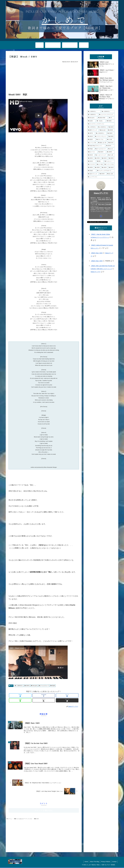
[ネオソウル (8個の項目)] (101, 140)
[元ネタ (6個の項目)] (111, 149)
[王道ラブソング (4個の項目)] (93, 174)
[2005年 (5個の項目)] (91, 158)
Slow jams (34, 686)
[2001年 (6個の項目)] (91, 155)
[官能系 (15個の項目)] (110, 121)
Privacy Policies (106, 862)
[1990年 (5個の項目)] (111, 158)
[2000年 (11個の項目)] (111, 130)
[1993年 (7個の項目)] (110, 146)
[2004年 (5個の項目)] (92, 161)
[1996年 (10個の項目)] (111, 133)
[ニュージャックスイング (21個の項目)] (106, 115)
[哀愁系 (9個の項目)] (91, 140)
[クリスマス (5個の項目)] (91, 164)
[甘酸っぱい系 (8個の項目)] (102, 143)
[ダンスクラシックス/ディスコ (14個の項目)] (101, 124)
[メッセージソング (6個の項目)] (101, 155)
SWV (11, 686)
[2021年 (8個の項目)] (111, 143)
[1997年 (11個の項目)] (91, 133)
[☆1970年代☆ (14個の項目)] (92, 127)
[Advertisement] (44, 77)
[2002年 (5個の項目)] (104, 158)
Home (86, 862)
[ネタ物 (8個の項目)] (111, 140)
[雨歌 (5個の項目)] (100, 161)
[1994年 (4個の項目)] (104, 168)
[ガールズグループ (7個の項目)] (101, 149)
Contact (114, 862)
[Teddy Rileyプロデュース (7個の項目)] (96, 146)
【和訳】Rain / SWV (97, 253)
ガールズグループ (44, 686)
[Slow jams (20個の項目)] (92, 118)
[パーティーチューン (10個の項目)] (101, 136)
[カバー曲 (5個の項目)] (100, 164)
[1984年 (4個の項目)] (111, 168)
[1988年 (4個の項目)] (91, 168)
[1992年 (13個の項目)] (111, 127)
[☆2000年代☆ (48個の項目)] (108, 112)
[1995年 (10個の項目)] (111, 136)
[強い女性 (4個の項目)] (111, 174)
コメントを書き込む (44, 810)
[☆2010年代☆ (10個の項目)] (101, 133)
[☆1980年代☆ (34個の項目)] (93, 115)
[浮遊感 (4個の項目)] (92, 171)
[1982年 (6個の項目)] (102, 152)
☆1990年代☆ (19, 686)
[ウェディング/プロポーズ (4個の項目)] (106, 171)
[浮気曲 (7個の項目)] (91, 149)
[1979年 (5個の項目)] (97, 158)
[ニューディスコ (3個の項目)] (101, 177)
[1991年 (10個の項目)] (91, 136)
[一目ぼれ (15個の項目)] (101, 121)
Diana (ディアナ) (101, 193)
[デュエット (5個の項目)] (109, 161)
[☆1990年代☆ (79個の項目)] (94, 112)
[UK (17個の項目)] (111, 118)
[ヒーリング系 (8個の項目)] (92, 143)
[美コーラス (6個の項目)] (92, 152)
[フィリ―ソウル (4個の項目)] (109, 164)
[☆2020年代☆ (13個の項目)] (103, 127)
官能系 (53, 686)
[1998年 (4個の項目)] (97, 168)
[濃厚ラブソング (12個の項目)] (93, 130)
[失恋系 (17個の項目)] (91, 121)
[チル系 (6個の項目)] (111, 155)
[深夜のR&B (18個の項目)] (103, 118)
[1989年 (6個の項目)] (110, 152)
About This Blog (95, 862)
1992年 (27, 686)
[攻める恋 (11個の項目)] (103, 130)
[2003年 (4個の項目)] (103, 174)
